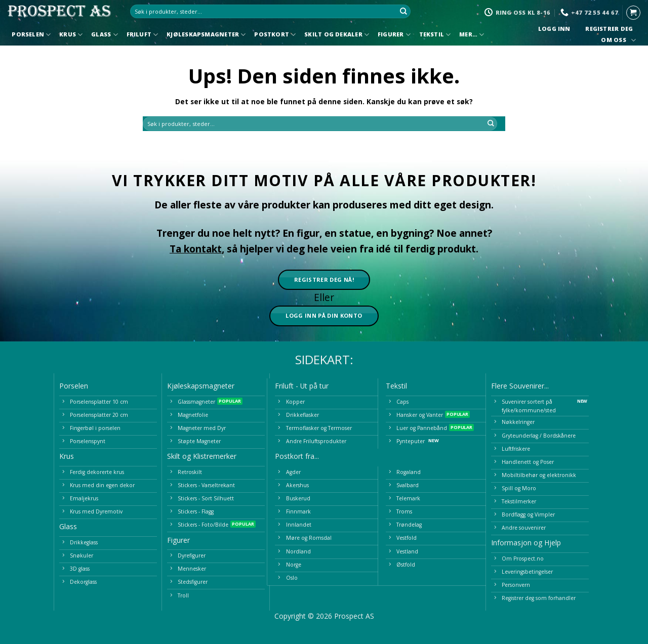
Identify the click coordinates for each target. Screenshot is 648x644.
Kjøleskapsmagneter (206, 35)
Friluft (143, 35)
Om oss (617, 40)
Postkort (275, 35)
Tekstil (435, 35)
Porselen (31, 35)
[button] (633, 13)
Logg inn (554, 29)
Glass (105, 35)
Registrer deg (609, 29)
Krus (71, 35)
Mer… (472, 35)
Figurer (394, 35)
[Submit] (403, 12)
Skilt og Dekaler (337, 35)
